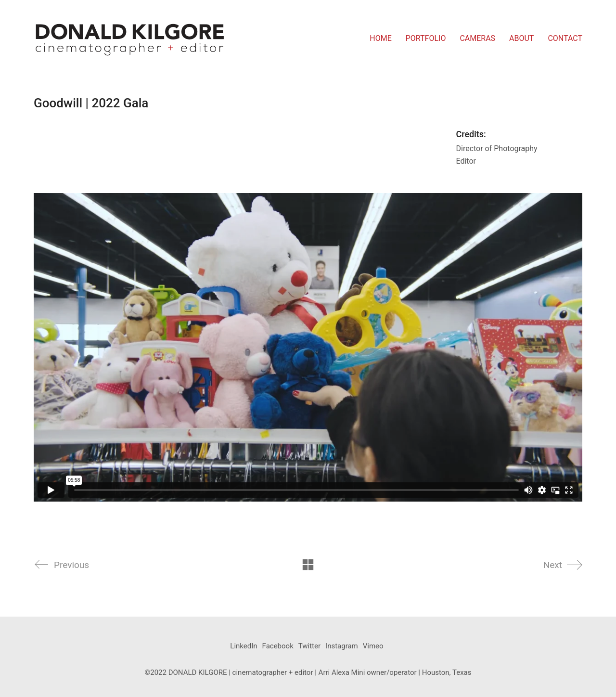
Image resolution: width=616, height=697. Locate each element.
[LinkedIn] (244, 646)
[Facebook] (278, 646)
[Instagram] (342, 646)
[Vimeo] (373, 646)
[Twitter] (309, 646)
